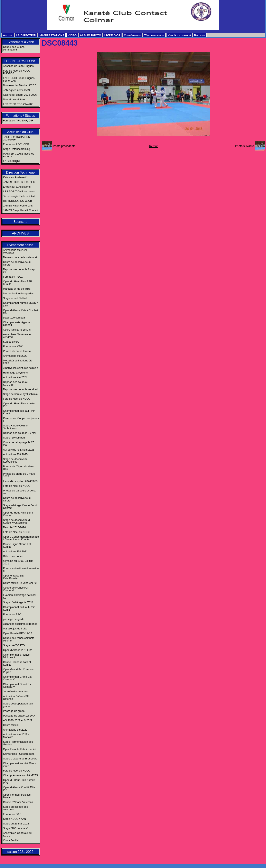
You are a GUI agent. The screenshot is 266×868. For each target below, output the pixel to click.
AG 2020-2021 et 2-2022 (18, 720)
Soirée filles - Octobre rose (19, 754)
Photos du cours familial (17, 351)
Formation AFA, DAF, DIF (18, 121)
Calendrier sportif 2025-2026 (20, 95)
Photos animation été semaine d (21, 570)
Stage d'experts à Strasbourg (20, 759)
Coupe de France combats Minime (19, 639)
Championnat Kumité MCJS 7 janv (21, 304)
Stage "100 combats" (15, 828)
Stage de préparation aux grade (18, 705)
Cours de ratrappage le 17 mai (18, 444)
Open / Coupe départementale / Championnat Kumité (21, 538)
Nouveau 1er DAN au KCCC (20, 85)
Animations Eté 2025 (15, 454)
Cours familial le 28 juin (17, 330)
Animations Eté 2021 (15, 551)
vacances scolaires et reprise (20, 624)
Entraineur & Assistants (17, 187)
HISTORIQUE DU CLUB (17, 201)
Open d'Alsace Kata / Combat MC (21, 312)
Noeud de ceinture (14, 99)
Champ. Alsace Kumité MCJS (21, 775)
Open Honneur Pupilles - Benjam (18, 796)
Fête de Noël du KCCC (17, 399)
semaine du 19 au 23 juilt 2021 (18, 562)
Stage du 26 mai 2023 (16, 824)
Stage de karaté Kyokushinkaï (21, 394)
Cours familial (11, 725)
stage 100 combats (14, 318)
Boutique (200, 35)
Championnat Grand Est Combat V (17, 685)
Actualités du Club (20, 132)
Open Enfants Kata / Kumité (20, 749)
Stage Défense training (17, 149)
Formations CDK (13, 346)
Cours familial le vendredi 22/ (20, 583)
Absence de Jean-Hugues (18, 66)
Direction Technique (20, 172)
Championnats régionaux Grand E (18, 324)
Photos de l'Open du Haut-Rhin (19, 468)
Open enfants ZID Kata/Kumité (14, 577)
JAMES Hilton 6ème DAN (18, 206)
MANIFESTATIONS (52, 35)
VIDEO (72, 35)
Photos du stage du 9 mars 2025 (19, 475)
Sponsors (20, 222)
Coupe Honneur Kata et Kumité (17, 663)
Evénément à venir (20, 42)
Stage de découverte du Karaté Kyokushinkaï (17, 521)
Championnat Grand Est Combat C (17, 678)
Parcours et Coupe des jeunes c (21, 419)
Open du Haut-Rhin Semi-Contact (18, 514)
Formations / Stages (20, 116)
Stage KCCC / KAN (15, 819)
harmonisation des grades (18, 293)
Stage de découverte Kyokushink (15, 460)
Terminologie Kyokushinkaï (19, 196)
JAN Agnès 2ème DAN (17, 90)
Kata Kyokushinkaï (179, 35)
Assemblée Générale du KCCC (17, 834)
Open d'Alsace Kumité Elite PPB (19, 789)
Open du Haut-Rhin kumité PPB (19, 405)
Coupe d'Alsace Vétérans (18, 802)
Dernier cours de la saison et (20, 257)
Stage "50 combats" (15, 438)
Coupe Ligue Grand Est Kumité (17, 545)
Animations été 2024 (15, 377)
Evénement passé (20, 245)
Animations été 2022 (15, 730)
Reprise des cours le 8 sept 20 (19, 271)
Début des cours (13, 556)
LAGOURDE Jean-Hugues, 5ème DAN (19, 79)
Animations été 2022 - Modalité (16, 736)
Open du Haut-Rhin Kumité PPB (19, 781)
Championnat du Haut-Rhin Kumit (19, 412)
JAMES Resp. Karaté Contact (21, 210)
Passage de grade (14, 711)
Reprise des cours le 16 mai (20, 433)
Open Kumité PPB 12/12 (18, 633)
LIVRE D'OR (113, 35)
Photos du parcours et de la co (19, 492)
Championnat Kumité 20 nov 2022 (20, 765)
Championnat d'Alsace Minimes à (16, 656)
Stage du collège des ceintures (15, 808)
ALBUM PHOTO (91, 35)
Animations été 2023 (15, 356)
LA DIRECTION (26, 35)
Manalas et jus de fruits (17, 289)
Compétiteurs (132, 35)
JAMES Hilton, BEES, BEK (19, 182)
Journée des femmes (15, 691)
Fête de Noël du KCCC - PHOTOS (17, 72)
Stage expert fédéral (15, 298)
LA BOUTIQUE (12, 161)
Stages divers (11, 342)
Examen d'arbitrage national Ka (20, 596)
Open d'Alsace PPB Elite (18, 650)
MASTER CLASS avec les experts (19, 155)
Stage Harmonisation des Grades (18, 743)
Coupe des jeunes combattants (14, 48)
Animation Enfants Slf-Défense (16, 698)
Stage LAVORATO (14, 645)
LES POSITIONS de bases (19, 191)
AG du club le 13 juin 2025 (19, 450)
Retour (153, 146)
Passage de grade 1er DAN (19, 716)
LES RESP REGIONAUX (18, 104)
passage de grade (14, 619)
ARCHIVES (20, 233)
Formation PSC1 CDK (16, 144)
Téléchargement (154, 35)
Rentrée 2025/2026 (14, 527)
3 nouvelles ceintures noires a (21, 368)
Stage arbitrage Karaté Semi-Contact (20, 507)
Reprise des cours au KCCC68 (16, 383)
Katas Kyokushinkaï (15, 177)
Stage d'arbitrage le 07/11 (18, 602)
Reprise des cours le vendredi (21, 389)
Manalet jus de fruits (15, 629)
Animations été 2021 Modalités (15, 251)
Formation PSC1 (13, 277)
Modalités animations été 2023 (18, 362)
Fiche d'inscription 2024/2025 (20, 481)
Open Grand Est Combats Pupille (18, 671)
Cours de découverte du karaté (17, 263)
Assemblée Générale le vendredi (17, 336)
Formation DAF (12, 814)
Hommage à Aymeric (15, 373)
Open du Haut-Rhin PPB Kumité (18, 283)
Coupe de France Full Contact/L (16, 589)
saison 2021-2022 (20, 852)
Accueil (8, 35)
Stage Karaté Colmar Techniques (15, 427)
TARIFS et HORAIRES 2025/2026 (16, 138)
